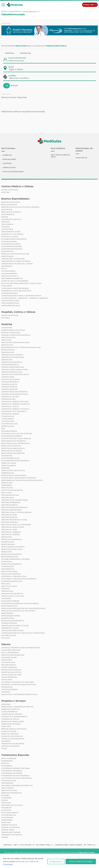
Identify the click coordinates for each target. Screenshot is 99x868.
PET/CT (4, 269)
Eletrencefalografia (11, 244)
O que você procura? (17, 58)
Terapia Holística (9, 825)
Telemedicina (25, 53)
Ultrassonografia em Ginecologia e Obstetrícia (23, 633)
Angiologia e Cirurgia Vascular (15, 342)
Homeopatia (7, 485)
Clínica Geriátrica (9, 712)
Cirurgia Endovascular (12, 372)
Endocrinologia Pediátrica (14, 441)
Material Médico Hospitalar (14, 729)
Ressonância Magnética (12, 278)
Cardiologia (7, 360)
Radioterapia (7, 613)
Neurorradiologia (10, 557)
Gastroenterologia (10, 458)
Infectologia (7, 488)
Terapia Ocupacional (11, 827)
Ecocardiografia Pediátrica (14, 239)
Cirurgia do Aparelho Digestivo (16, 404)
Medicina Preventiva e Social (14, 520)
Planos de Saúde (9, 731)
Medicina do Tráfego (11, 535)
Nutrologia (7, 562)
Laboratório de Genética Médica (16, 261)
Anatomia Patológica (11, 202)
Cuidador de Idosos (10, 719)
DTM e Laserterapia (10, 653)
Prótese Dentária (9, 690)
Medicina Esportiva (10, 495)
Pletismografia (8, 271)
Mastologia (7, 493)
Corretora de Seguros (12, 714)
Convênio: (12, 76)
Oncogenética (8, 569)
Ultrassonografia (10, 293)
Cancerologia (8, 352)
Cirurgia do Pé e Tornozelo (14, 411)
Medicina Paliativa (9, 517)
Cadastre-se (81, 158)
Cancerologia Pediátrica (13, 357)
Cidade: (11, 67)
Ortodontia (7, 680)
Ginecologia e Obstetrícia (13, 471)
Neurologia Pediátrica (12, 554)
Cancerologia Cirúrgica (12, 355)
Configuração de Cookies (86, 852)
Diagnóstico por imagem (12, 234)
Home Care (6, 726)
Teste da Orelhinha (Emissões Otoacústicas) (21, 283)
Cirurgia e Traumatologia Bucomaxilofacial (21, 648)
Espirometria (7, 251)
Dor (3, 429)
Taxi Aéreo (6, 741)
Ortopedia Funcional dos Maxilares (18, 682)
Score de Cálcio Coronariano (15, 281)
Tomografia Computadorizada (15, 288)
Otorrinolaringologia (12, 581)
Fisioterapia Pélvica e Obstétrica (17, 778)
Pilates (5, 800)
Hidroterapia (7, 783)
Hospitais (6, 192)
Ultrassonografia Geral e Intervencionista (21, 296)
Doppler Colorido (10, 237)
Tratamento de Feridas (12, 835)
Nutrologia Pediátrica (12, 564)
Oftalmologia (8, 567)
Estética (5, 763)
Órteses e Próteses (11, 746)
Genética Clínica (9, 463)
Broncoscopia (8, 350)
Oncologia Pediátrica (11, 574)
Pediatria (6, 589)
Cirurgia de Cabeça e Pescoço (15, 402)
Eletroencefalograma (12, 246)
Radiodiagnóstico (10, 606)
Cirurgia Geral (8, 377)
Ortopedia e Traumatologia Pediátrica (19, 579)
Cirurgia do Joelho (10, 406)
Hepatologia (7, 483)
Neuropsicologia (9, 790)
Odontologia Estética (11, 672)
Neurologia (7, 552)
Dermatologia (8, 426)
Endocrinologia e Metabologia (15, 443)
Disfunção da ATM (9, 658)
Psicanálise (7, 808)
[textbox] (18, 69)
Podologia (6, 803)
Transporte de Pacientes (13, 744)
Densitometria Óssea (11, 232)
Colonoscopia (8, 421)
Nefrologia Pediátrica (12, 539)
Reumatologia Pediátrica (13, 621)
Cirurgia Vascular (10, 389)
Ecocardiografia (9, 431)
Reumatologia (8, 618)
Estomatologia (8, 663)
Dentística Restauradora (13, 655)
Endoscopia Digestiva (11, 446)
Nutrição (5, 795)
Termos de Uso (9, 168)
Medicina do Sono (9, 530)
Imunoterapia (7, 256)
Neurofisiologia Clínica (12, 549)
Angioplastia (7, 345)
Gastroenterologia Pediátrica (15, 461)
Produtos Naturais (10, 734)
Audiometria (7, 210)
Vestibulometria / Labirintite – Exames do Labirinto (25, 298)
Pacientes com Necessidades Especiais (19, 685)
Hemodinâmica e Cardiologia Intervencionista (22, 480)
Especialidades (9, 159)
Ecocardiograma (9, 242)
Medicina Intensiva (10, 505)
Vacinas (5, 837)
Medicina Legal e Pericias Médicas (17, 512)
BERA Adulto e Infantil (11, 212)
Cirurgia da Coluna (10, 397)
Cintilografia (7, 224)
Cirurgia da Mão (9, 399)
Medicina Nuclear (9, 515)
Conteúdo (7, 163)
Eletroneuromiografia (12, 249)
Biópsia (5, 217)
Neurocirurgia (8, 544)
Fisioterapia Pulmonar (12, 773)
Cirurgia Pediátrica (10, 382)
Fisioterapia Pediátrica (12, 771)
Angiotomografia (9, 205)
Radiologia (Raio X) (10, 276)
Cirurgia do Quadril (10, 414)
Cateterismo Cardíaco (11, 219)
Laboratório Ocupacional (13, 259)
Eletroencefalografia (12, 436)
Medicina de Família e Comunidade (16, 525)
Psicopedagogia (9, 815)
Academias (6, 704)
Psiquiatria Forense (10, 601)
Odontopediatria (9, 677)
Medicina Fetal (8, 498)
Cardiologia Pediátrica (12, 362)
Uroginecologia (9, 635)
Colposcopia (7, 229)
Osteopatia (6, 798)
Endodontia (7, 660)
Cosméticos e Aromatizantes (14, 717)
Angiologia (6, 340)
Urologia (6, 638)
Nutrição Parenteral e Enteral (16, 559)
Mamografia (7, 266)
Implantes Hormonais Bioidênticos (17, 786)
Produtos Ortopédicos (12, 736)
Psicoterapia (7, 818)
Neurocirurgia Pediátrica (13, 547)
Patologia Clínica (9, 586)
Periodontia (7, 687)
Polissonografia (9, 274)
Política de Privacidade (13, 172)
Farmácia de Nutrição (11, 724)
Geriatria (6, 468)
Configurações (55, 861)
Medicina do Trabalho (11, 532)
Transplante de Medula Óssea (15, 626)
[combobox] (18, 69)
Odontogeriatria (9, 667)
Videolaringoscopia (11, 306)
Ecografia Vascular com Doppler (17, 434)
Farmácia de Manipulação (13, 722)
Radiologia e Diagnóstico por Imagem (18, 611)
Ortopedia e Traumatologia (14, 576)
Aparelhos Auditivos (11, 709)
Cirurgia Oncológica (11, 379)
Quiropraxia (7, 820)
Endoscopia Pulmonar (12, 451)
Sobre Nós (7, 155)
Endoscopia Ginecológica (13, 448)
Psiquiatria (6, 599)
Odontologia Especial (11, 670)
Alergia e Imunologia (11, 333)
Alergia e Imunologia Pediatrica (16, 335)
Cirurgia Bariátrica (10, 365)
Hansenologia (8, 473)
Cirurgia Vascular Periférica (15, 392)
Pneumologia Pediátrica (12, 594)
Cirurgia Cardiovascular (13, 367)
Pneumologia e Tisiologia (13, 596)
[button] (3, 5)
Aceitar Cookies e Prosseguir (81, 861)
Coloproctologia (9, 424)
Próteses (6, 692)
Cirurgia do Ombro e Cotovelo (15, 409)
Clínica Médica (8, 419)
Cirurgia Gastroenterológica (15, 374)
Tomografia (7, 286)
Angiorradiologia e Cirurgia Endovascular (21, 347)
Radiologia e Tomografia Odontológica (19, 695)
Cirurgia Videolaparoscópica (15, 394)
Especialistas (15, 11)
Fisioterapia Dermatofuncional (16, 768)
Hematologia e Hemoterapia (14, 475)
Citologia (6, 227)
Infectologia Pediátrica (12, 490)
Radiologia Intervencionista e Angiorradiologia (23, 608)
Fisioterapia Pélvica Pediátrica (15, 776)
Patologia (6, 584)
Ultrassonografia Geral (13, 631)
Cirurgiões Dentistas (11, 650)
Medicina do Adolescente (13, 527)
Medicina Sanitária (10, 522)
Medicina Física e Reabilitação (15, 500)
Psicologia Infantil (10, 813)
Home (4, 11)
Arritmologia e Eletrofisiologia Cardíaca (20, 207)
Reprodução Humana (11, 616)
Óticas (4, 749)
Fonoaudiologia (9, 781)
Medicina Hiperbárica (11, 503)
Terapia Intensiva (9, 623)
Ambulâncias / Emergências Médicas (18, 707)
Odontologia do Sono (11, 675)
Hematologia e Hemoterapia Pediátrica (19, 478)
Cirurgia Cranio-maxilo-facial (15, 370)
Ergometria (7, 456)
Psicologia (6, 810)
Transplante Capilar (11, 832)
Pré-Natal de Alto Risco (12, 805)
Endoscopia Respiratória (13, 453)
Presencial (10, 53)
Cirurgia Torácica (9, 387)
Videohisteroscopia (10, 301)
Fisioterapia (7, 766)
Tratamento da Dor (10, 628)
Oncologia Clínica (9, 571)
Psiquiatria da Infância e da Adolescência (20, 603)
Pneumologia (7, 591)
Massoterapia (8, 788)
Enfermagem (7, 761)
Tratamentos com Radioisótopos (16, 291)
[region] (49, 861)
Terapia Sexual (8, 830)
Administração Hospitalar (13, 330)
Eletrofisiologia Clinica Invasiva (16, 438)
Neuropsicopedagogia (12, 793)
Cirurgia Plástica (9, 384)
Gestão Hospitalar (10, 190)
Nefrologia (7, 537)
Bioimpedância (8, 214)
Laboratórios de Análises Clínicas (17, 264)
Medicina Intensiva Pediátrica (14, 507)
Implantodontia (9, 665)
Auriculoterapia (9, 758)
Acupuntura (7, 328)
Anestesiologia (8, 338)
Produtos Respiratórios (13, 739)
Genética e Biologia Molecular (15, 254)
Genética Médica (9, 466)
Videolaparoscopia (10, 303)
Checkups (6, 222)
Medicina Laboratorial (12, 510)
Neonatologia (8, 542)
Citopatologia (8, 416)
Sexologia (6, 822)
